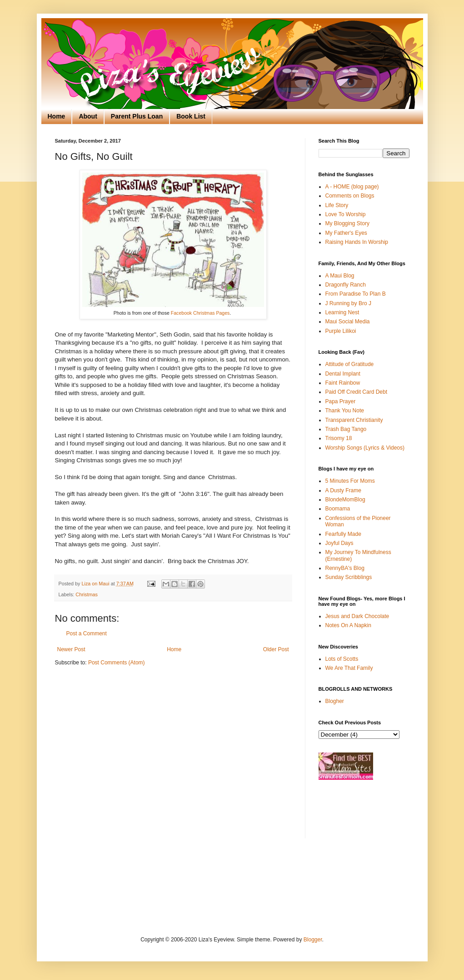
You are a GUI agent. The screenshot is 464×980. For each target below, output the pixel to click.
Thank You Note (345, 411)
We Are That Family (349, 668)
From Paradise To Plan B (356, 294)
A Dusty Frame (343, 490)
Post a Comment (87, 634)
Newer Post (71, 649)
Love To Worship (346, 214)
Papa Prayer (341, 401)
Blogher (335, 701)
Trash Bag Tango (346, 429)
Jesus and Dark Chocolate (357, 616)
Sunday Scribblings (349, 577)
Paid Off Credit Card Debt (357, 392)
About (88, 116)
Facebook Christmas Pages (200, 313)
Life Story (337, 205)
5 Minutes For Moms (350, 481)
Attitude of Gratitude (350, 364)
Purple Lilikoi (341, 331)
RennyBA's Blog (345, 568)
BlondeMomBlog (345, 500)
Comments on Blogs (350, 196)
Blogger (313, 940)
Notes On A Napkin (348, 625)
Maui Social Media (348, 322)
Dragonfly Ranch (346, 285)
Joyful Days (339, 543)
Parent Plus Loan (137, 116)
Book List (191, 116)
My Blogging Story (347, 223)
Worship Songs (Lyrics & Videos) (365, 448)
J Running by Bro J (348, 303)
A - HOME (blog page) (352, 187)
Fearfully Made (343, 534)
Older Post (276, 649)
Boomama (338, 509)
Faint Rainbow (343, 383)
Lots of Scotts (342, 659)
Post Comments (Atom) (117, 663)
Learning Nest (342, 312)
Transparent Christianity (354, 420)
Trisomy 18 (339, 438)
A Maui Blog (340, 276)
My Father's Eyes (346, 233)
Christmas (87, 594)
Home (57, 116)
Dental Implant (343, 374)
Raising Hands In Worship (357, 242)
